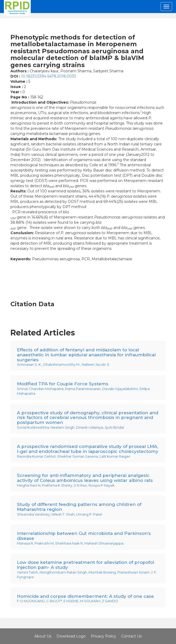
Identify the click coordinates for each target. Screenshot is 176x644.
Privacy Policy (103, 636)
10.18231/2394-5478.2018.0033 (49, 76)
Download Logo (71, 636)
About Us (43, 636)
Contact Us (131, 636)
